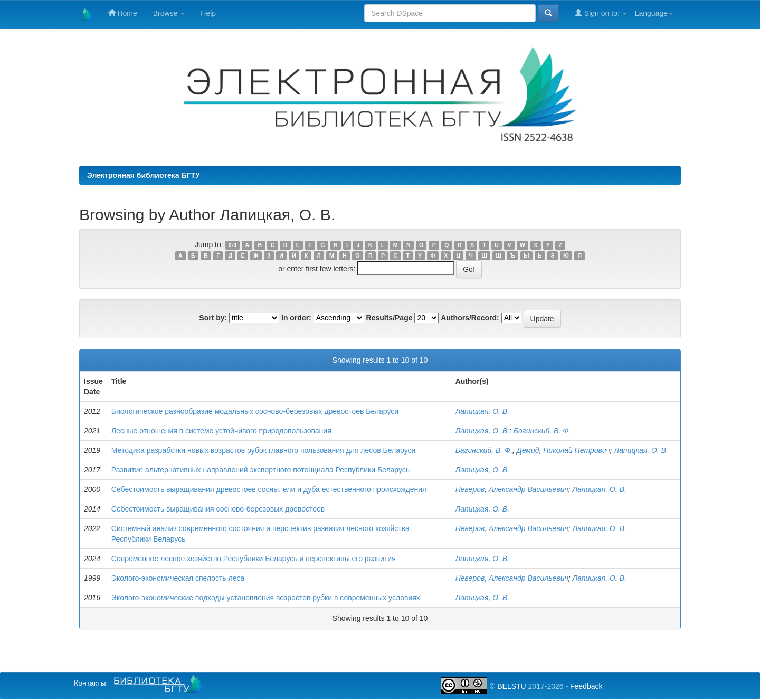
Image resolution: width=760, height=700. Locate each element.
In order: (296, 318)
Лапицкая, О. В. (482, 411)
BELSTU (511, 686)
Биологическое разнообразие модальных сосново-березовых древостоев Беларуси (255, 411)
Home (123, 13)
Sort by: (213, 318)
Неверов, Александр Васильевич (512, 489)
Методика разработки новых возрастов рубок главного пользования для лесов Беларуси (264, 450)
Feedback (586, 686)
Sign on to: (601, 13)
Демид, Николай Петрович (563, 450)
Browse (169, 13)
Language (654, 13)
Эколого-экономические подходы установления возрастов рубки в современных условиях (266, 598)
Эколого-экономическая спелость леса (178, 578)
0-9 (232, 245)
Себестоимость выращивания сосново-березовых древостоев (218, 509)
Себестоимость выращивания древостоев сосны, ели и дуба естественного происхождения (269, 489)
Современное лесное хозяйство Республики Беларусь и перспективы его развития (254, 559)
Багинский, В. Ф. (542, 431)
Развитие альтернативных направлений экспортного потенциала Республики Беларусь (260, 470)
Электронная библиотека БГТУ (144, 175)
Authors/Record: (470, 318)
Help (208, 13)
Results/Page (389, 318)
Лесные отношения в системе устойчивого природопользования (221, 431)
